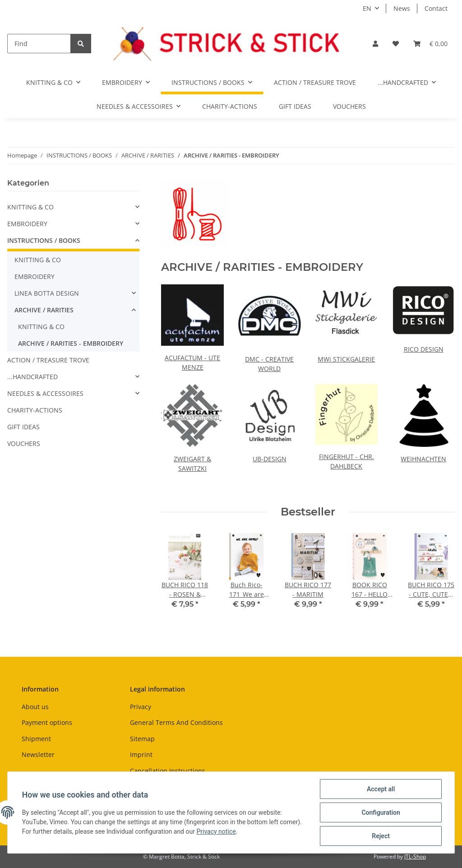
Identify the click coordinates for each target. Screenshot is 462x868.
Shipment (36, 739)
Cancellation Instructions (168, 771)
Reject (381, 836)
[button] (375, 44)
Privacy (141, 707)
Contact (436, 8)
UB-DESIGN (270, 459)
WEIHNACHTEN (423, 459)
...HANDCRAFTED (32, 377)
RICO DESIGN (424, 349)
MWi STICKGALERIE (346, 359)
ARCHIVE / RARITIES (44, 310)
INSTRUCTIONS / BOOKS (44, 240)
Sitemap (142, 739)
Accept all (381, 789)
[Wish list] (396, 44)
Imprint (141, 754)
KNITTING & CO (30, 207)
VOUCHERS (24, 443)
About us (35, 707)
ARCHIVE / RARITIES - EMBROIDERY (71, 343)
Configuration (381, 812)
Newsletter (38, 754)
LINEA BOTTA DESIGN (47, 293)
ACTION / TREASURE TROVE (48, 360)
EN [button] (367, 8)
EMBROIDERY (27, 224)
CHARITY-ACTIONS (35, 410)
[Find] (39, 44)
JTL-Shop (415, 856)
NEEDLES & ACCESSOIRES (45, 393)
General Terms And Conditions (176, 722)
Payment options (47, 722)
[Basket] (430, 44)
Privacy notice (216, 831)
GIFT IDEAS (23, 427)
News (402, 8)
